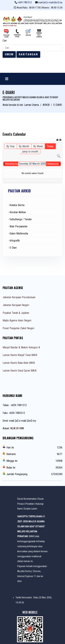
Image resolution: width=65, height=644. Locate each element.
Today (50, 146)
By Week (38, 146)
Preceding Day (12, 164)
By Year (11, 146)
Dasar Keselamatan (27, 499)
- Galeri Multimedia (18, 233)
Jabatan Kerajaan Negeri (16, 305)
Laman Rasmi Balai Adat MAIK (19, 363)
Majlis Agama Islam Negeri (17, 320)
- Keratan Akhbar (17, 212)
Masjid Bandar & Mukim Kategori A (21, 347)
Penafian (30, 504)
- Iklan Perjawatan (18, 226)
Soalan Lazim (30, 509)
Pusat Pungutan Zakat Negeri (18, 328)
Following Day (52, 164)
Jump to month (30, 152)
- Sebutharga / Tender (20, 219)
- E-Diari (12, 248)
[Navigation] (7, 79)
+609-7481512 (25, 3)
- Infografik (14, 241)
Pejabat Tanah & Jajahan (16, 313)
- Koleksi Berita (16, 205)
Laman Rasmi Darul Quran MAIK (20, 371)
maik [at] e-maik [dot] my (50, 3)
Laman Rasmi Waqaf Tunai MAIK (20, 355)
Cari (5, 41)
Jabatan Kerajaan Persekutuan (19, 297)
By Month (24, 146)
